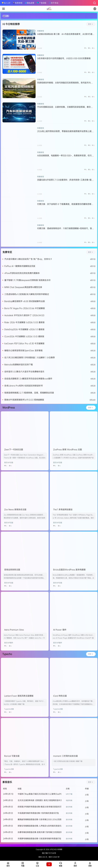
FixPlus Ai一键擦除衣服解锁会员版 (20, 266)
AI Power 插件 (60, 630)
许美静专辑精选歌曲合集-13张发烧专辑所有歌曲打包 (39, 838)
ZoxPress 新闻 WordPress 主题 (68, 449)
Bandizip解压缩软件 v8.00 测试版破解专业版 (25, 301)
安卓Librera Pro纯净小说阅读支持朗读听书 (24, 386)
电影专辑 (69, 800)
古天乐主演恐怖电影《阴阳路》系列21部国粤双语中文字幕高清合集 (46, 800)
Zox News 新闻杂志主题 (15, 509)
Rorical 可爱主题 (12, 756)
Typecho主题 (9, 709)
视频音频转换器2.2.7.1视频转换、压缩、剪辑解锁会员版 (29, 393)
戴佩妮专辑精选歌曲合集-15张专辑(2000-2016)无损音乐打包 (43, 819)
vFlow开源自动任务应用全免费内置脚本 (22, 273)
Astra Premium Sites (14, 630)
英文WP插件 (9, 643)
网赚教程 (41, 31)
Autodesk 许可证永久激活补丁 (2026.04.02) (24, 315)
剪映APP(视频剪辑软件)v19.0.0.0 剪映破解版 (24, 400)
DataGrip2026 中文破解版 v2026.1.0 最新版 (24, 329)
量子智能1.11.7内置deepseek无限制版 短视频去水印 (27, 280)
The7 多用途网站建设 (63, 509)
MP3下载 (69, 794)
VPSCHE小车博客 (56, 849)
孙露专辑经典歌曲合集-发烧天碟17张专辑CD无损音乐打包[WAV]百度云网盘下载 (51, 832)
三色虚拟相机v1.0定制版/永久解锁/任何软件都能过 (27, 294)
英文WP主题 (9, 462)
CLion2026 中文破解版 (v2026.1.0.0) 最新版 (24, 336)
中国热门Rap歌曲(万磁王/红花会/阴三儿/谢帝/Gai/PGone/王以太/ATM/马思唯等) (51, 794)
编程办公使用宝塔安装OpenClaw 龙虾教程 (23, 350)
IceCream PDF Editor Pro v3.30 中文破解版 (24, 343)
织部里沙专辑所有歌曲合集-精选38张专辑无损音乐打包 (41, 807)
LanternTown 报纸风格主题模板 (19, 696)
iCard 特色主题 (60, 696)
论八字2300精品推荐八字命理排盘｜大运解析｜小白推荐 (30, 357)
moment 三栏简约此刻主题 (65, 756)
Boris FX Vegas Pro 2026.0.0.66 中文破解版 (25, 308)
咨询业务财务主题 (12, 570)
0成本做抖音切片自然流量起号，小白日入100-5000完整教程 (64, 58)
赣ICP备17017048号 (49, 853)
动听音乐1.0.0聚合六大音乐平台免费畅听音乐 (24, 372)
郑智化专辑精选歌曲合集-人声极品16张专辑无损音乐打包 (41, 826)
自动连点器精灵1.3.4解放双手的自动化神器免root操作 (28, 379)
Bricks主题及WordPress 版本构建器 (69, 570)
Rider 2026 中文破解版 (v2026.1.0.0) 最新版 (24, 322)
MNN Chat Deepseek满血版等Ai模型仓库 (23, 287)
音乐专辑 (69, 807)
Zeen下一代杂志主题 (14, 449)
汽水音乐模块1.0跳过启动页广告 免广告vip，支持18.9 (28, 259)
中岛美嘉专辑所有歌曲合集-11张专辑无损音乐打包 (38, 813)
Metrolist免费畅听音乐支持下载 (19, 365)
